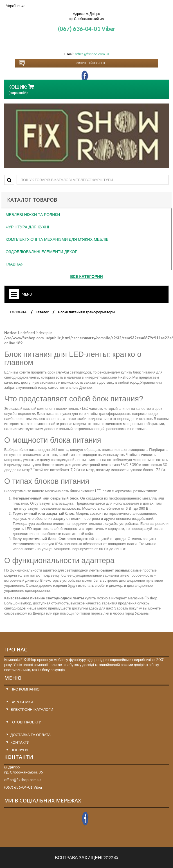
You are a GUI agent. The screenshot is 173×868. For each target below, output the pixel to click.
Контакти (20, 742)
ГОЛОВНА (18, 312)
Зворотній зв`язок (91, 63)
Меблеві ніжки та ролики (33, 215)
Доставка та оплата (31, 735)
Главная (15, 264)
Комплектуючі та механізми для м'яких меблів (57, 239)
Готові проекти (26, 722)
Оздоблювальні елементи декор (42, 252)
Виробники (22, 702)
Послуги (19, 750)
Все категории (87, 276)
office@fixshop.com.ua (92, 54)
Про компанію (25, 689)
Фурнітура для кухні (27, 227)
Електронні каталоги (32, 709)
